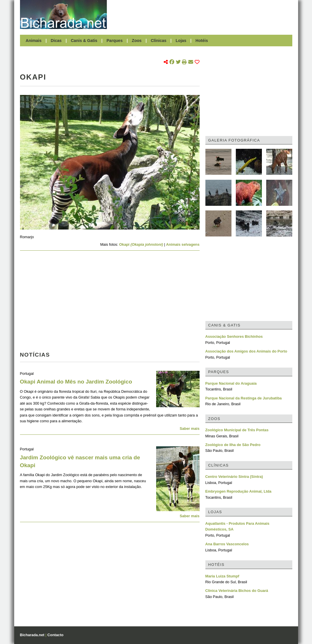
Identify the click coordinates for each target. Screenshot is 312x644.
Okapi (142, 244)
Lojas (181, 41)
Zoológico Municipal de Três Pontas (237, 430)
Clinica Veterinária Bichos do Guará (237, 591)
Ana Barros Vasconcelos (227, 544)
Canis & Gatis (84, 41)
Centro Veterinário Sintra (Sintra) (234, 477)
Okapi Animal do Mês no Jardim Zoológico (76, 382)
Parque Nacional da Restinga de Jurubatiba (244, 398)
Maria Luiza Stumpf (222, 576)
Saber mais (189, 429)
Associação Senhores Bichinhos (234, 336)
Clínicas (158, 41)
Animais (34, 41)
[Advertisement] (202, 14)
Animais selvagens (183, 244)
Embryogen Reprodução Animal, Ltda (238, 491)
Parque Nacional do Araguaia (231, 383)
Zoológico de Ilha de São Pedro (233, 445)
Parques (115, 41)
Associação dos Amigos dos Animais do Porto (246, 351)
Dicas (56, 41)
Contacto (55, 635)
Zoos (137, 41)
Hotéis (202, 41)
